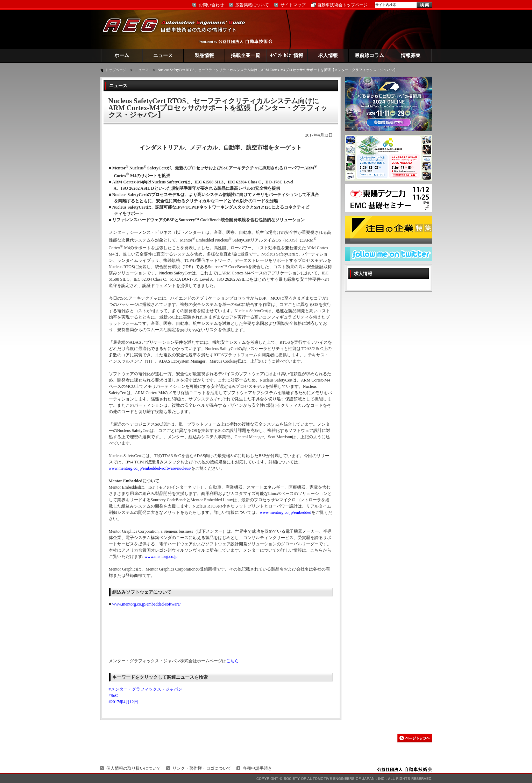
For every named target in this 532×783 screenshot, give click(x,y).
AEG (178, 29)
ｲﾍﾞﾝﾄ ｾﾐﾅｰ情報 (287, 55)
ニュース (163, 55)
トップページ (116, 70)
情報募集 (411, 55)
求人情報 (328, 55)
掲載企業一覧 (246, 55)
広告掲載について (252, 5)
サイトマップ (293, 5)
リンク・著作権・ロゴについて (202, 768)
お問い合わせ (211, 5)
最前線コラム (369, 55)
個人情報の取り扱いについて (134, 768)
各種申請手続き (257, 768)
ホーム (122, 55)
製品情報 (204, 55)
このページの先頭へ (415, 738)
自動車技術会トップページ (342, 5)
